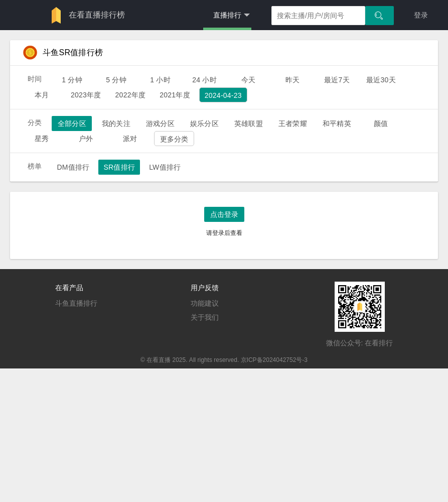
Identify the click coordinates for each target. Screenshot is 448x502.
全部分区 (72, 123)
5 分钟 (116, 80)
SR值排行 (119, 167)
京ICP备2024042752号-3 (274, 360)
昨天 (292, 80)
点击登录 (224, 214)
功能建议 (205, 303)
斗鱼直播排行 (76, 303)
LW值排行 (165, 167)
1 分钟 (72, 80)
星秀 (42, 139)
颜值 (381, 123)
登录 (421, 15)
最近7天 (337, 80)
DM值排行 (73, 167)
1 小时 (160, 80)
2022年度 (131, 95)
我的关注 (116, 123)
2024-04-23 (223, 95)
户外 (86, 139)
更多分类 (174, 139)
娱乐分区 (204, 123)
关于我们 (205, 317)
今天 (248, 80)
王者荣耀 (293, 123)
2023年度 (86, 95)
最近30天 (381, 80)
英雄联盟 (249, 123)
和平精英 (337, 123)
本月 (42, 95)
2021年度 (175, 95)
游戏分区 (160, 123)
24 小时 (204, 80)
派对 (130, 139)
